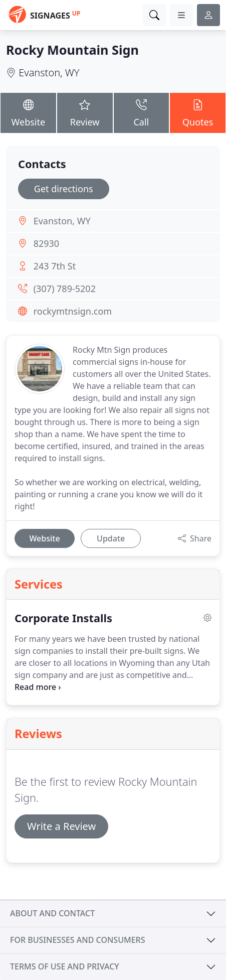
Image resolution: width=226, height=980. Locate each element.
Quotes (198, 112)
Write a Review (61, 826)
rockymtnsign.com (73, 311)
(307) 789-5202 (65, 289)
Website (28, 112)
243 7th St (55, 266)
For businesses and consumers (77, 940)
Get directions (64, 189)
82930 (46, 243)
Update (111, 538)
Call (142, 112)
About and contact (52, 913)
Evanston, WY (49, 73)
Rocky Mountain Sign (72, 50)
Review (85, 112)
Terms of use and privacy (65, 966)
